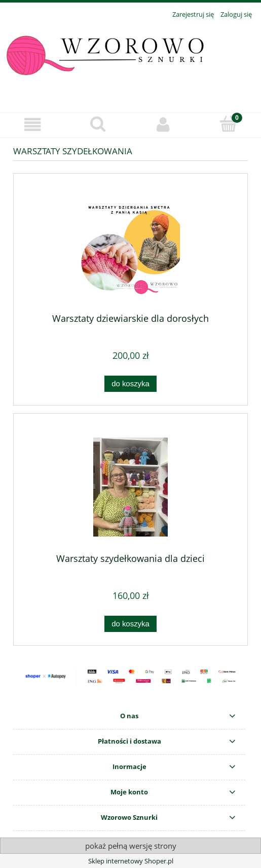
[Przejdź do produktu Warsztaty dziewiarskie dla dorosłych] (130, 247)
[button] (33, 125)
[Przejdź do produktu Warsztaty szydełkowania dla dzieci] (130, 487)
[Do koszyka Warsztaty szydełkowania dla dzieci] (130, 624)
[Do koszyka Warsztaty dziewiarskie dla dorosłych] (130, 384)
